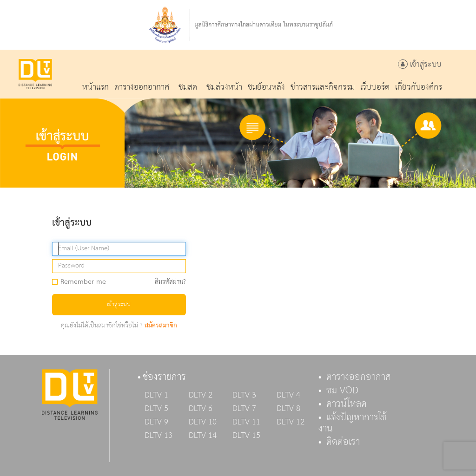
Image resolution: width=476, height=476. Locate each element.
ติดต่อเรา (343, 442)
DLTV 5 (156, 409)
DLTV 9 (156, 422)
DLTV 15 (246, 436)
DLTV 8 (288, 409)
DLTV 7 (244, 409)
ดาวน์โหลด (347, 404)
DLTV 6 (201, 409)
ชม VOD (342, 391)
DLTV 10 (203, 422)
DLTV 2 (201, 395)
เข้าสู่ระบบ (420, 65)
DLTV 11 (246, 422)
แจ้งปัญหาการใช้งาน (352, 423)
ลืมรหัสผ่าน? (170, 282)
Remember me (82, 282)
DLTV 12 (291, 422)
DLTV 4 (288, 395)
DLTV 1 (156, 395)
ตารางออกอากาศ (359, 377)
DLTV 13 (159, 436)
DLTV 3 (244, 395)
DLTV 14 (203, 436)
